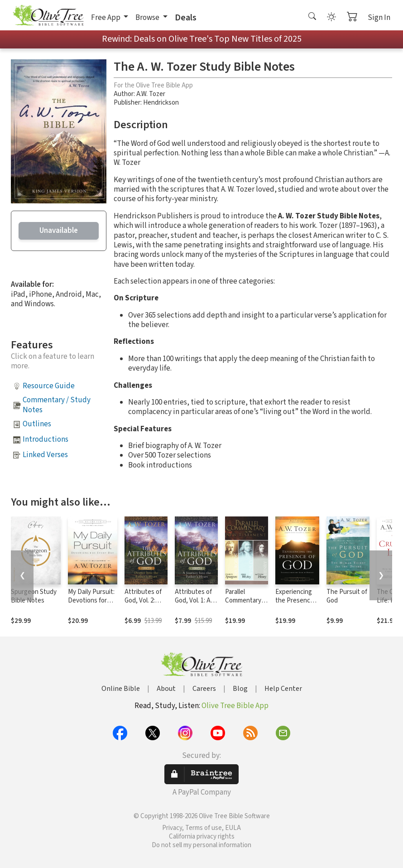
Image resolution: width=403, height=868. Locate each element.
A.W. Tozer (151, 94)
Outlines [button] (37, 424)
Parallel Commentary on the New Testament (243, 605)
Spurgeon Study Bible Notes (34, 596)
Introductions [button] (46, 439)
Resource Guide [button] (49, 386)
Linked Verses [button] (45, 455)
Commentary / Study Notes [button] (57, 405)
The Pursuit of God (347, 596)
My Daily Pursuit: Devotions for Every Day (91, 600)
